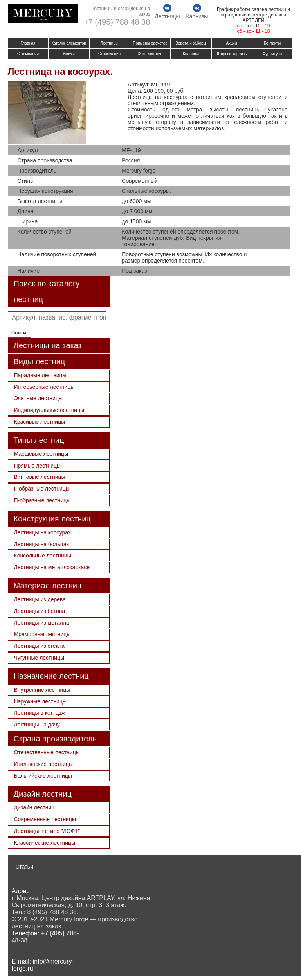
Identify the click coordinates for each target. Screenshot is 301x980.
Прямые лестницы (38, 466)
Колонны (191, 54)
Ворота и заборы (191, 43)
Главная (28, 43)
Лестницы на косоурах (43, 532)
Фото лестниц (150, 54)
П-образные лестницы (42, 500)
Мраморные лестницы (42, 634)
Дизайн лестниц (34, 807)
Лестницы (110, 43)
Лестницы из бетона (40, 611)
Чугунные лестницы (39, 658)
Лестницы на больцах (42, 544)
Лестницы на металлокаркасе (52, 567)
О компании (28, 54)
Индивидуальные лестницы (49, 410)
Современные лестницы (45, 819)
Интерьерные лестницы (44, 387)
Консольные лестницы (43, 556)
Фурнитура (272, 54)
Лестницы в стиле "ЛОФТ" (47, 831)
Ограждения (109, 54)
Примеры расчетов (150, 43)
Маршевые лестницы (41, 454)
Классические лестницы (45, 843)
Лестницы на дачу (37, 725)
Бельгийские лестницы (43, 776)
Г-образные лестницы (42, 489)
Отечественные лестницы (47, 752)
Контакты (272, 43)
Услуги (69, 54)
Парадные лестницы (40, 375)
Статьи (24, 867)
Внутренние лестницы (42, 690)
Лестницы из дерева (40, 599)
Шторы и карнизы (232, 54)
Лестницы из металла (42, 623)
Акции (232, 43)
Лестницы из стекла (39, 646)
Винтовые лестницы (40, 477)
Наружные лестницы (41, 701)
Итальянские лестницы (44, 764)
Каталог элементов (69, 43)
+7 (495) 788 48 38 (117, 22)
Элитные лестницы (38, 398)
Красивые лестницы (40, 422)
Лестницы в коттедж (40, 713)
